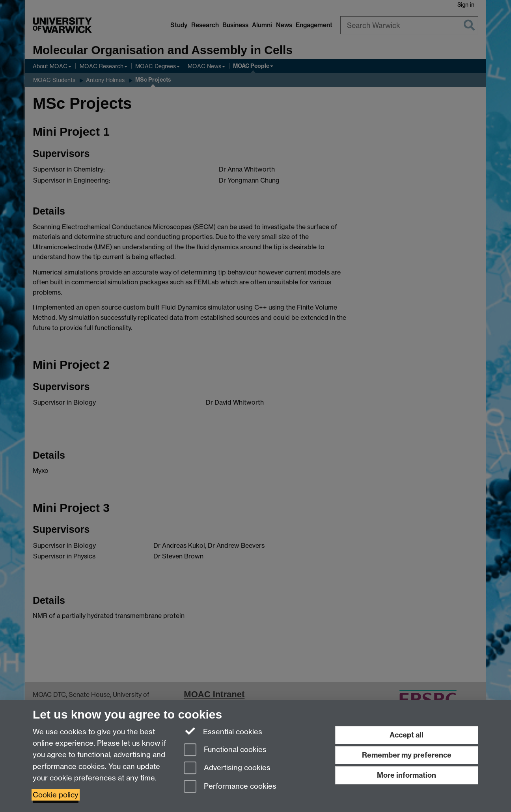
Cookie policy (56, 795)
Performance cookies (230, 787)
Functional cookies (225, 750)
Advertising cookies (227, 768)
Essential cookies (223, 731)
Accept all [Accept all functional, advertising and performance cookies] (407, 735)
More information (407, 775)
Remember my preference (407, 755)
